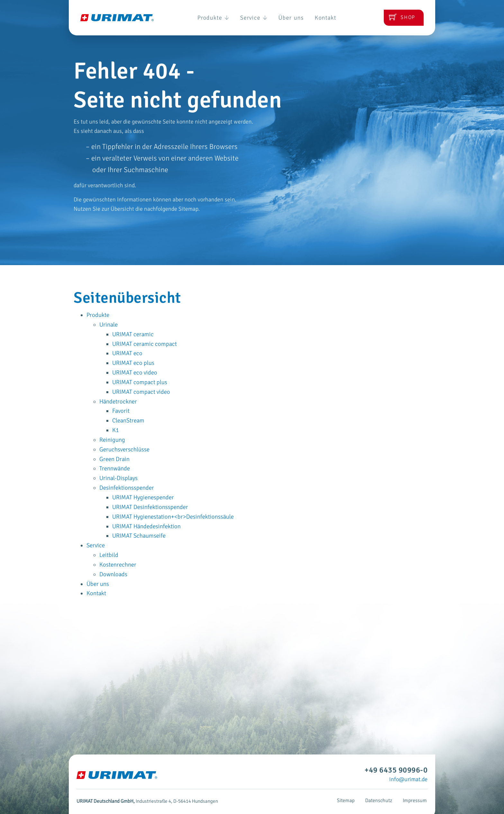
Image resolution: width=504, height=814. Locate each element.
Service (252, 18)
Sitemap (349, 791)
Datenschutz (381, 791)
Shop (400, 18)
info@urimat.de (408, 769)
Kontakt (336, 18)
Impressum (416, 791)
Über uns (296, 18)
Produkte (204, 18)
